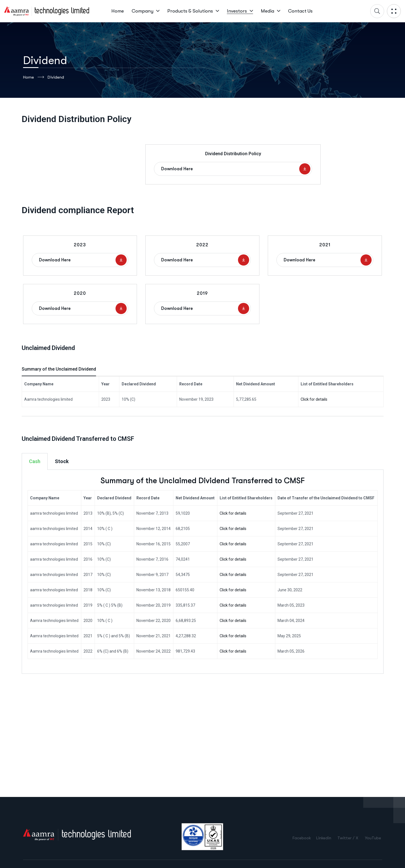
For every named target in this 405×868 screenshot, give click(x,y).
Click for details (314, 399)
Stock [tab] (62, 461)
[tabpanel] (203, 572)
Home (34, 77)
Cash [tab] (35, 461)
